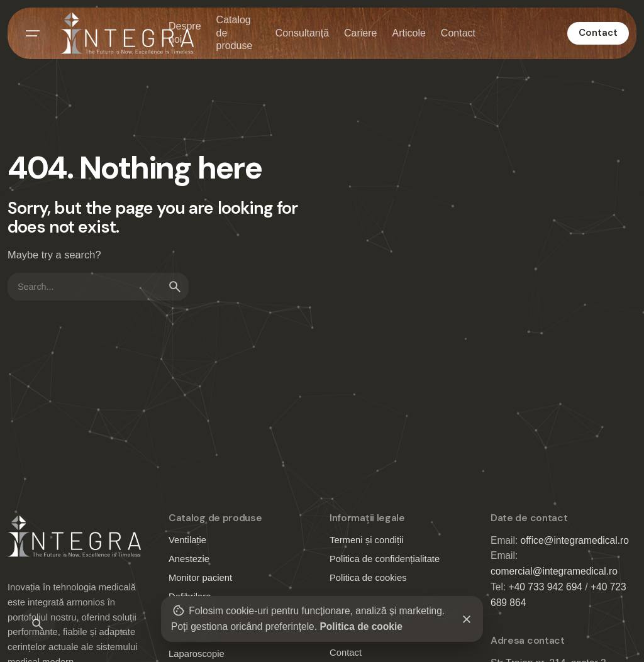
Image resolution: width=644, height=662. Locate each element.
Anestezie (189, 559)
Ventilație (187, 540)
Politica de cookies (368, 578)
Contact (598, 33)
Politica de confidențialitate (385, 559)
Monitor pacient (200, 578)
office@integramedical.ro (575, 540)
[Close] (467, 619)
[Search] (38, 624)
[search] (175, 287)
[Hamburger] (33, 33)
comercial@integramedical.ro (554, 571)
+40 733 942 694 (546, 587)
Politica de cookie (361, 626)
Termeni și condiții (367, 540)
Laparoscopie (197, 654)
